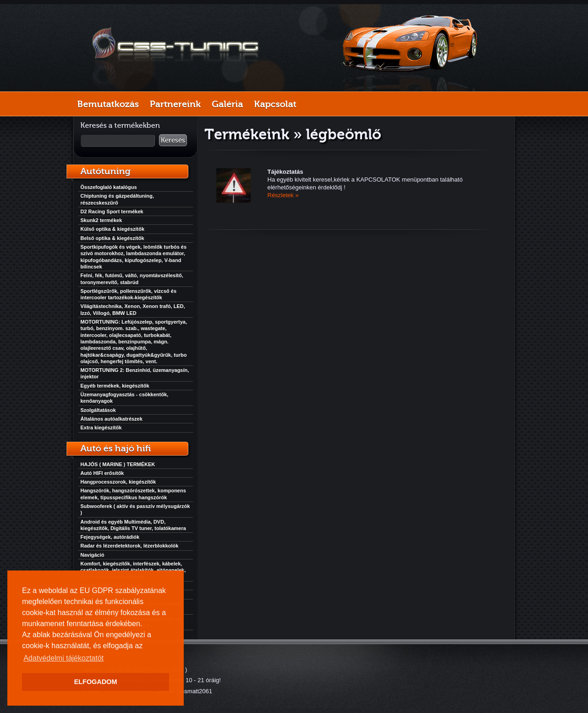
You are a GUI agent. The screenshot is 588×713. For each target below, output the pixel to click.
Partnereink (175, 104)
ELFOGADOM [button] (96, 682)
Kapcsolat (275, 104)
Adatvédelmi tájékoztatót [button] (63, 658)
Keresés (173, 140)
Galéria (227, 104)
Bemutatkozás (108, 104)
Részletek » (283, 195)
